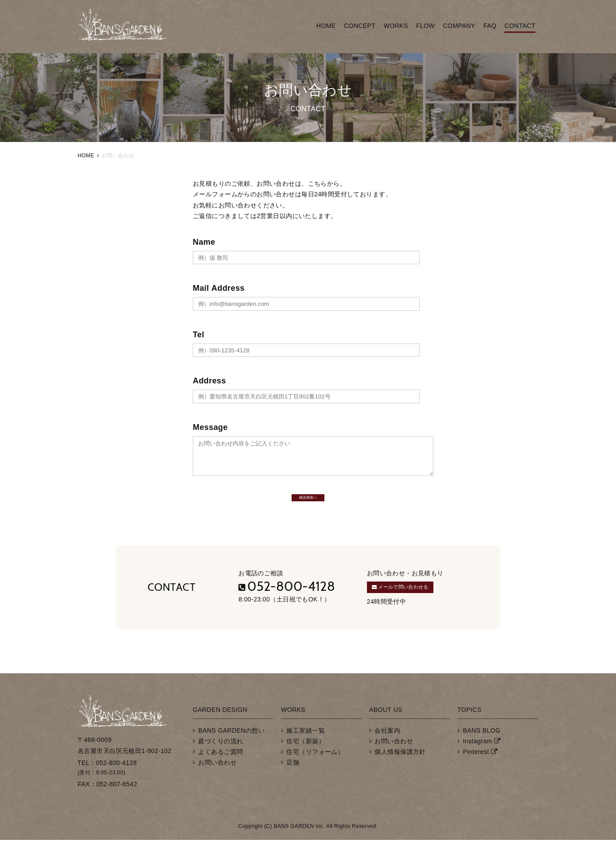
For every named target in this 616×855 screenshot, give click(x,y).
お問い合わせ (217, 778)
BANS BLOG (481, 746)
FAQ (490, 26)
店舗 (293, 778)
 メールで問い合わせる (415, 600)
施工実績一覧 (306, 746)
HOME (326, 26)
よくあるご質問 (220, 767)
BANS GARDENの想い (231, 746)
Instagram (477, 756)
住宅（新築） (306, 756)
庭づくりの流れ (220, 756)
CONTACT (520, 26)
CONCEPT (360, 26)
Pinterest (476, 767)
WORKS (396, 26)
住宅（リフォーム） (315, 767)
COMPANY (459, 26)
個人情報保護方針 (400, 767)
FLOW (425, 26)
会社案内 (387, 746)
